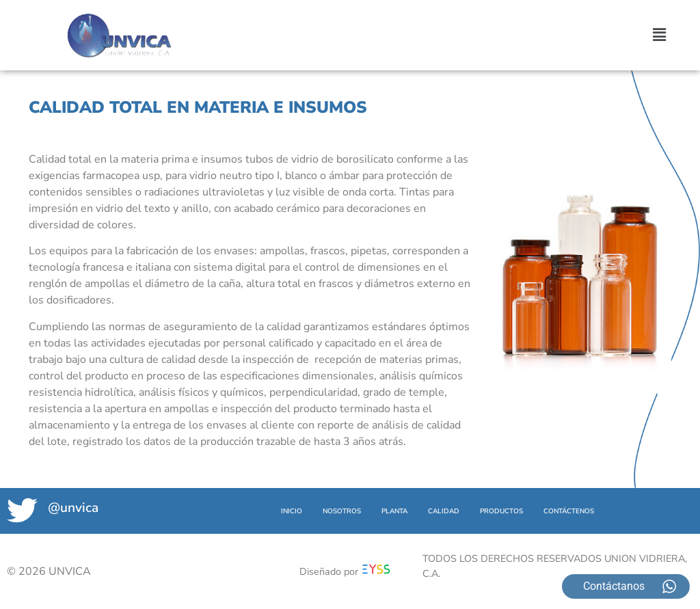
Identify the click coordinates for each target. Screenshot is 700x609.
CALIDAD (444, 511)
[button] (660, 35)
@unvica (73, 508)
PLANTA (394, 511)
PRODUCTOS (501, 511)
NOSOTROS (342, 511)
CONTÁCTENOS (569, 511)
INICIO (292, 511)
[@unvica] (22, 510)
